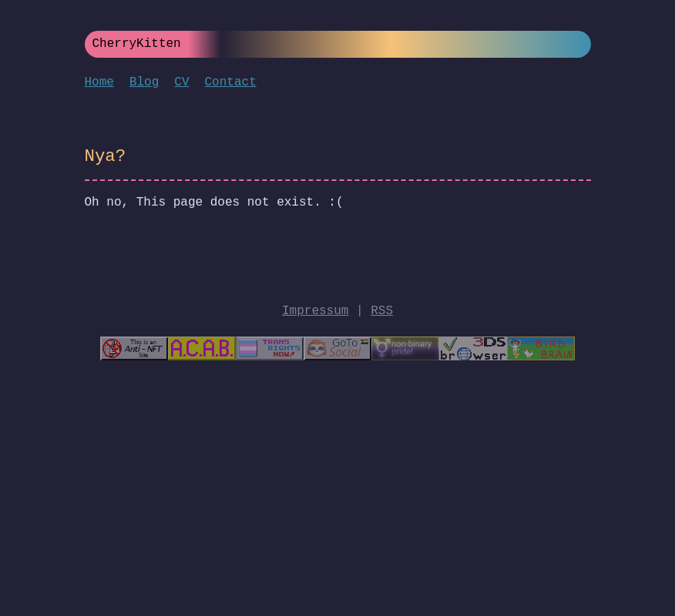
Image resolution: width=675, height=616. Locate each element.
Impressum (315, 311)
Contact (231, 82)
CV (181, 82)
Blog (144, 82)
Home (99, 82)
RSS (382, 311)
